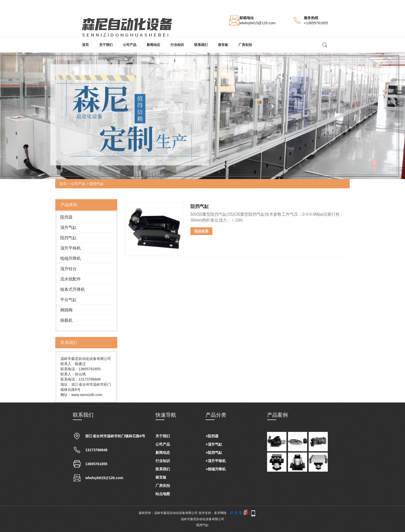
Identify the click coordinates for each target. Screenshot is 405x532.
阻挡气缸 (97, 184)
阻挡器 (66, 217)
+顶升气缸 (214, 444)
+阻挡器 (212, 436)
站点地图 (163, 494)
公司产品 (130, 45)
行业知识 (177, 45)
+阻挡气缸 (214, 453)
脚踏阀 (66, 310)
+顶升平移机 (216, 461)
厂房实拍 (245, 45)
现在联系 (201, 231)
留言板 (223, 45)
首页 (85, 45)
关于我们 (106, 45)
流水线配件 (71, 279)
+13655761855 (316, 23)
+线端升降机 (216, 469)
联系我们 (201, 45)
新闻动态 (153, 45)
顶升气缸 (68, 227)
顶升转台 (68, 269)
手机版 (262, 513)
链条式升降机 (73, 289)
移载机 (66, 320)
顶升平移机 (71, 248)
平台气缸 (68, 300)
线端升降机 (71, 258)
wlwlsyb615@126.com (258, 23)
